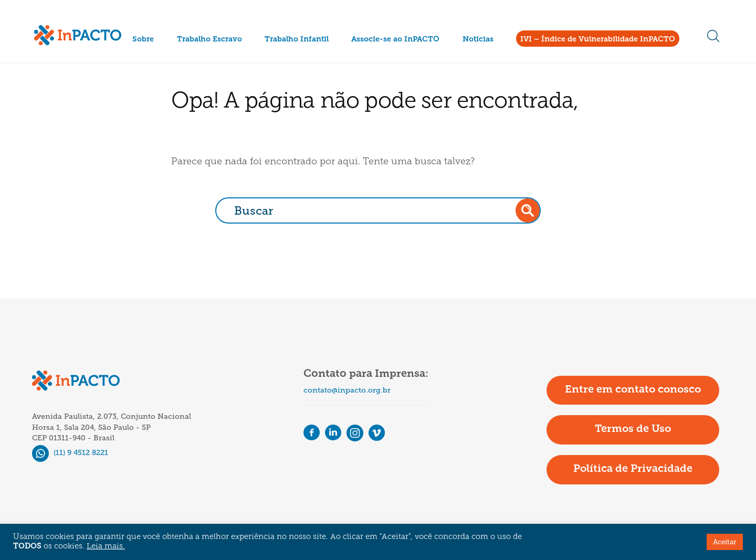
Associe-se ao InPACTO (395, 40)
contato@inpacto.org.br (347, 390)
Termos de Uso (633, 429)
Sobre (143, 40)
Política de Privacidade (633, 469)
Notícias (478, 40)
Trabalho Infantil (297, 40)
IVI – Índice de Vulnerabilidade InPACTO (598, 40)
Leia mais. (106, 547)
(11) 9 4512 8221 (70, 453)
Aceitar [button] (725, 542)
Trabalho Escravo (209, 40)
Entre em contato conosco (633, 390)
